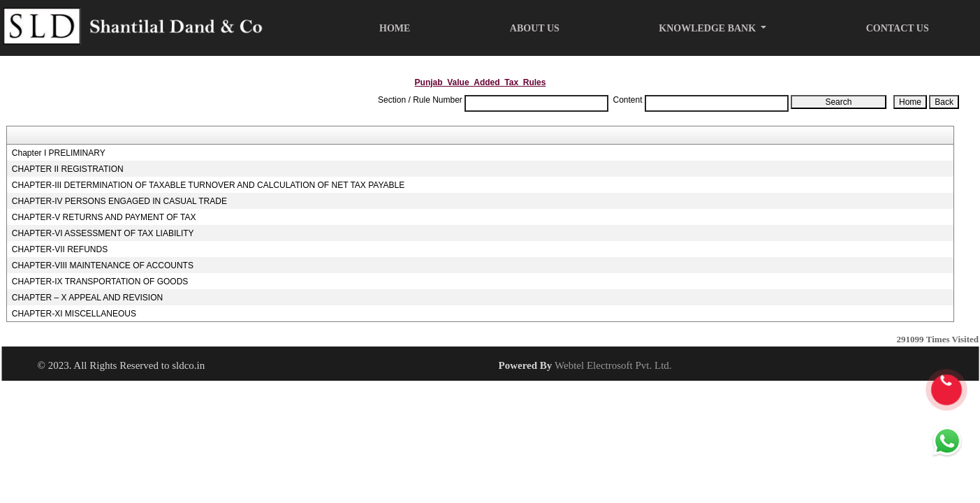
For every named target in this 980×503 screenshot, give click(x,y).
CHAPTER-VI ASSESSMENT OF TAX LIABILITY (103, 233)
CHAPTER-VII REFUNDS (60, 249)
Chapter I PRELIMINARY (59, 153)
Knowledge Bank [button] (708, 28)
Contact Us (898, 28)
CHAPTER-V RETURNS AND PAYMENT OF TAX (104, 217)
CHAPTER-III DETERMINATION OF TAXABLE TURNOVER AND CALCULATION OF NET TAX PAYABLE (208, 185)
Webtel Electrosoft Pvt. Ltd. (613, 365)
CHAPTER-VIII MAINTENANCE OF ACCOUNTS (103, 265)
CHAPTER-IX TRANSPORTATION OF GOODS (100, 282)
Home (395, 28)
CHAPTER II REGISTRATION (68, 169)
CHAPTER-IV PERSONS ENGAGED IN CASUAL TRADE (119, 201)
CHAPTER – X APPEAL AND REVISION (87, 298)
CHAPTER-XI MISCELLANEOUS (74, 314)
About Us (535, 28)
